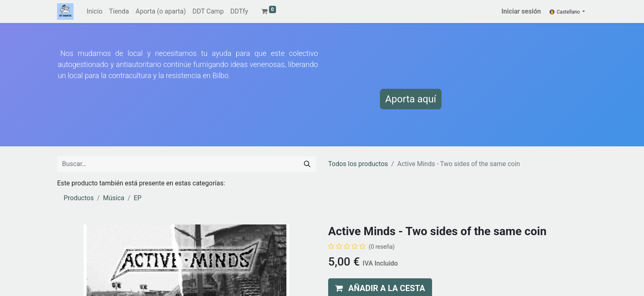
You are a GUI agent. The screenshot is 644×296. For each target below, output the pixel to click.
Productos (79, 198)
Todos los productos (358, 164)
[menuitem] (94, 12)
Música (114, 198)
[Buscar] (307, 164)
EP (137, 198)
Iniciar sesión (521, 11)
